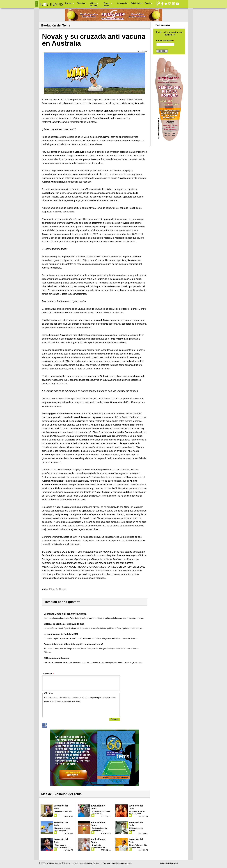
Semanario (122, 3)
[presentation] (67, 709)
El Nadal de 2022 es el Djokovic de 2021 (64, 624)
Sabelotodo (136, 3)
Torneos (69, 3)
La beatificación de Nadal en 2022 (61, 634)
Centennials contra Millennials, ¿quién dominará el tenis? (73, 644)
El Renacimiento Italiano (56, 658)
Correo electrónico (165, 41)
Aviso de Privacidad (169, 863)
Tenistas (81, 3)
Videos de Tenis (94, 5)
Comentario (48, 674)
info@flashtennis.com (122, 863)
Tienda (148, 3)
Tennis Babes (107, 5)
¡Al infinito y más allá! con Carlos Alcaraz (65, 614)
